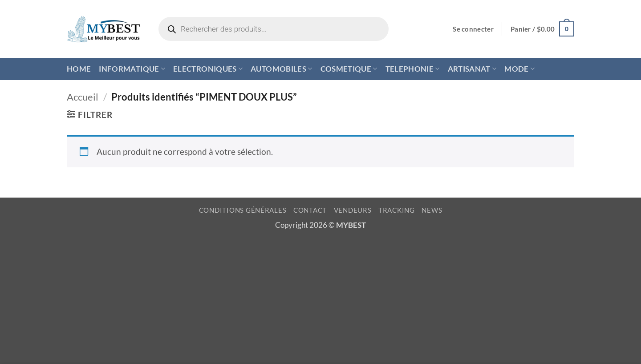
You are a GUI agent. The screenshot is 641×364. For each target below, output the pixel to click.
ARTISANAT (472, 69)
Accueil (83, 97)
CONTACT (310, 210)
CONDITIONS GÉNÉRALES (243, 210)
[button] (473, 29)
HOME (79, 69)
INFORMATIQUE (132, 69)
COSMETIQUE (349, 69)
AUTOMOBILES (281, 69)
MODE (519, 69)
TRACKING (397, 210)
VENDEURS (353, 210)
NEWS (432, 210)
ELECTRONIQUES (208, 69)
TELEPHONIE (413, 69)
